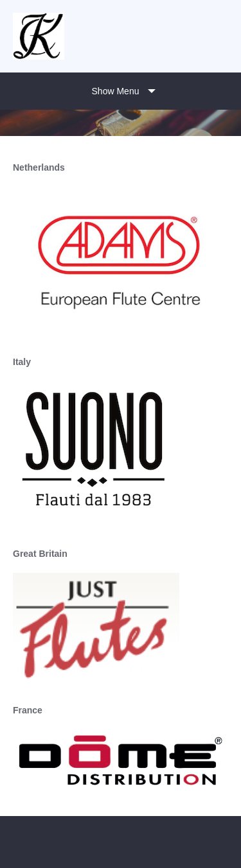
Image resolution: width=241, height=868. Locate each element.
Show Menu (116, 91)
